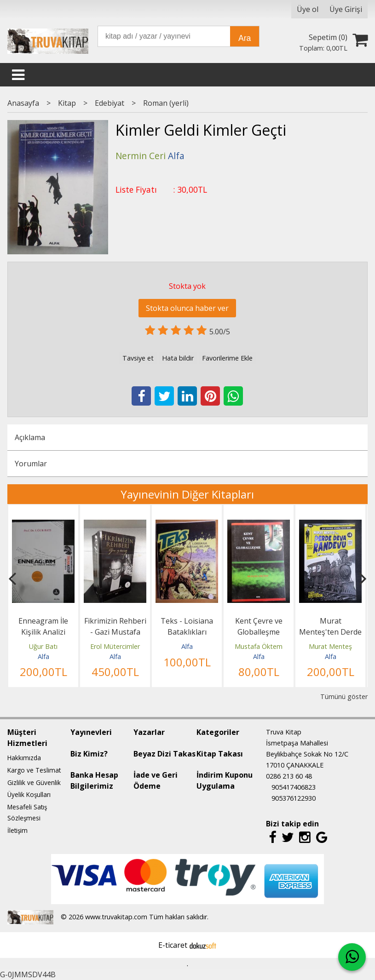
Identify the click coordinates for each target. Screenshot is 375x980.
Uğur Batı (43, 646)
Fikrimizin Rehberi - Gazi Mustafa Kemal (115, 632)
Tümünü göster (344, 696)
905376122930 (294, 798)
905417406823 (294, 787)
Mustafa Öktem (259, 646)
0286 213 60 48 (289, 776)
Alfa (43, 656)
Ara (245, 38)
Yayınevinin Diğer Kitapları (187, 494)
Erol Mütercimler (115, 646)
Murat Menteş (330, 646)
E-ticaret (173, 945)
